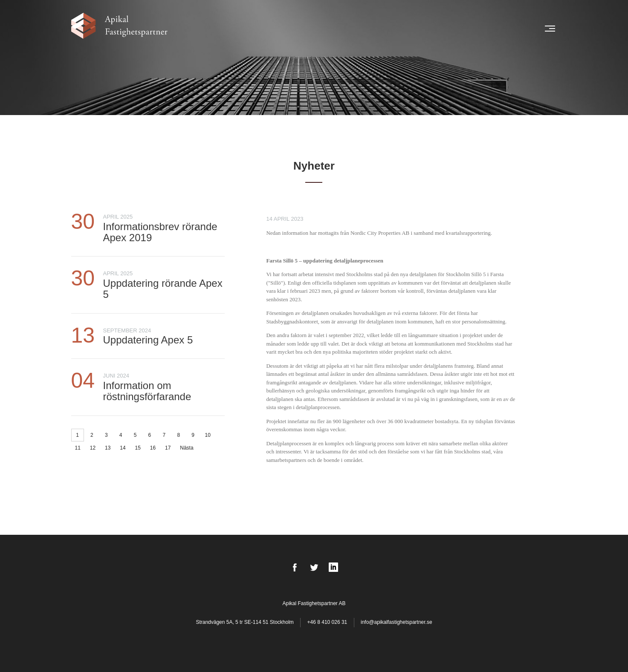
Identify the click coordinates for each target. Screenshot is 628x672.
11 (78, 448)
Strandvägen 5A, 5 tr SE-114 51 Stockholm (245, 622)
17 (168, 448)
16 (153, 448)
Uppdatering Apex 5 (148, 340)
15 (138, 448)
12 (93, 448)
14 (123, 448)
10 (208, 435)
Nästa (187, 448)
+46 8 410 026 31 (327, 622)
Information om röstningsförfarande (147, 391)
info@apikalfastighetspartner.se (396, 622)
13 (108, 448)
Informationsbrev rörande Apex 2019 (160, 232)
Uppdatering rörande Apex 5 (163, 289)
